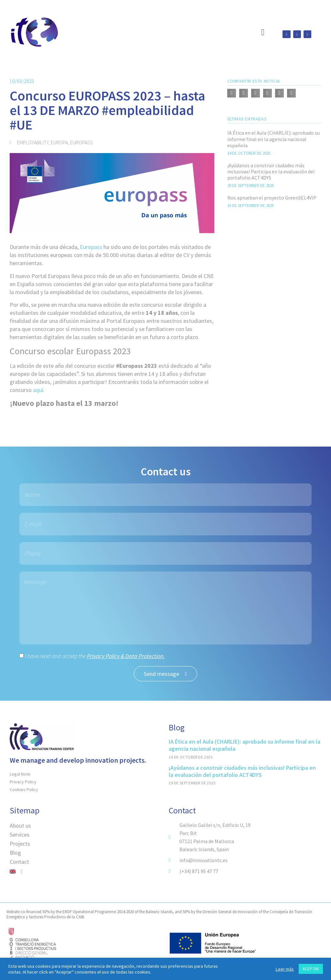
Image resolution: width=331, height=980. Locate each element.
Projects (20, 844)
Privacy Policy (23, 782)
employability (33, 142)
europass (82, 142)
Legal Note (20, 774)
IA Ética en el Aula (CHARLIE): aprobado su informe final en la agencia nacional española (273, 139)
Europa (59, 142)
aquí (38, 390)
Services (20, 835)
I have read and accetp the (95, 656)
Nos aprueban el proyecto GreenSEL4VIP (272, 198)
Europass (91, 247)
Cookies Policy (24, 789)
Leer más (285, 969)
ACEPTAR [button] (311, 969)
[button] (232, 93)
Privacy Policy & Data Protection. (126, 656)
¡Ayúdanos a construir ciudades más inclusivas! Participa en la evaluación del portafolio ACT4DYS (271, 171)
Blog (15, 853)
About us (20, 825)
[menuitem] (86, 872)
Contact (19, 862)
